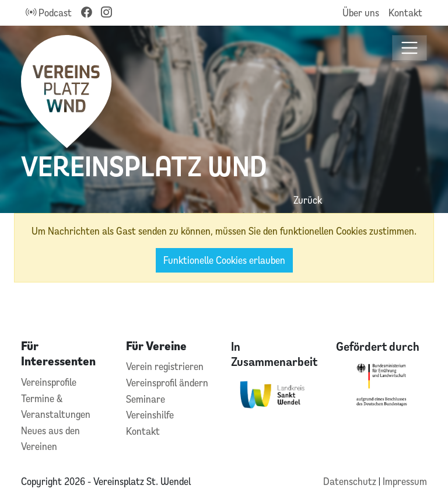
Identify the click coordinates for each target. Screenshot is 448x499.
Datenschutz (351, 481)
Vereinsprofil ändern (167, 383)
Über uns (361, 13)
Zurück (308, 200)
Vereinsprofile (49, 382)
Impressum (405, 481)
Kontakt (405, 13)
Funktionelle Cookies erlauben (224, 260)
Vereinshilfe (150, 415)
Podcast (49, 13)
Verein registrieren (165, 366)
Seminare (146, 399)
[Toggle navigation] (410, 48)
